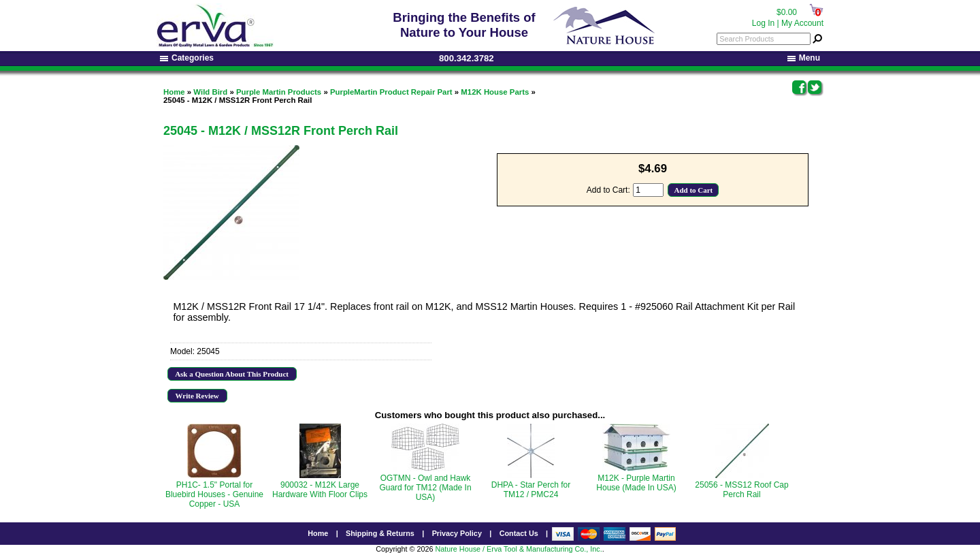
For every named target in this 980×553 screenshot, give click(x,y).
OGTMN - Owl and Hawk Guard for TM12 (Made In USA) (425, 488)
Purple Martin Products (279, 92)
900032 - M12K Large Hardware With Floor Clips (320, 490)
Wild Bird (210, 92)
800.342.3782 (467, 58)
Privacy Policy (457, 533)
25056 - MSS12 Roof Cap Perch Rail (741, 490)
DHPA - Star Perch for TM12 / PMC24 (531, 490)
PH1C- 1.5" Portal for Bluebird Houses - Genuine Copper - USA (214, 494)
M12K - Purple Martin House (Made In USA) (636, 483)
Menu (804, 58)
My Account (802, 23)
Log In (763, 23)
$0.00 (787, 12)
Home (174, 92)
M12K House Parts (495, 92)
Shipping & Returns (380, 533)
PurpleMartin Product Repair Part (391, 92)
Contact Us (519, 533)
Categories (187, 58)
